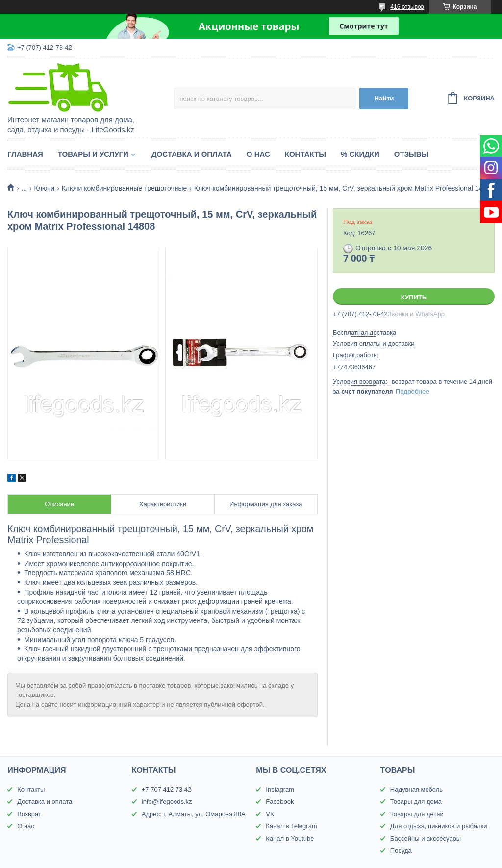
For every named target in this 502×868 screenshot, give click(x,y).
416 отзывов (407, 7)
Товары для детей (417, 814)
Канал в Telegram (291, 826)
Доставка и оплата (192, 154)
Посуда (401, 851)
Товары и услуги (93, 154)
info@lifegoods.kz (167, 802)
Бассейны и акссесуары (426, 838)
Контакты (305, 154)
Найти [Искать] (384, 98)
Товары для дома (416, 802)
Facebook (280, 802)
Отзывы (411, 154)
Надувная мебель (416, 789)
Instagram (280, 789)
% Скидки (360, 154)
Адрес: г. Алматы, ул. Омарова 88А (194, 814)
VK (270, 814)
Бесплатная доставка (364, 333)
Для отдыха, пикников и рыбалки (439, 826)
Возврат (29, 814)
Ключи (45, 188)
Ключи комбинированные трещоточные (125, 188)
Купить (414, 297)
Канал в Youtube (290, 838)
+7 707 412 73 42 (167, 789)
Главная (25, 154)
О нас (258, 154)
